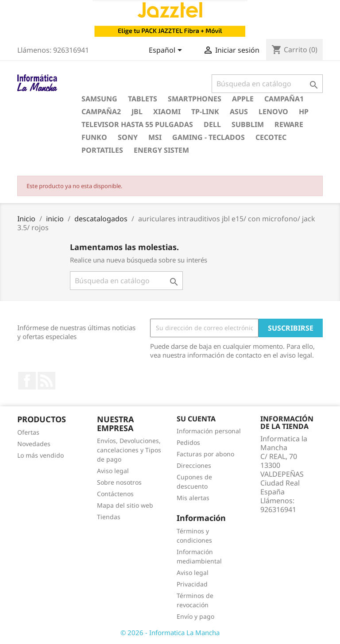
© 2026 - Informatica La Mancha (170, 632)
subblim (248, 124)
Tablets (143, 99)
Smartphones (195, 99)
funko (94, 137)
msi (155, 137)
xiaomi (167, 112)
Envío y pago (195, 616)
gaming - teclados (209, 137)
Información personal (209, 431)
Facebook (27, 381)
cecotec (271, 137)
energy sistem (161, 150)
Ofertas (28, 432)
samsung (99, 99)
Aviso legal (113, 471)
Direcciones (194, 465)
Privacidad (192, 584)
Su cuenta (196, 419)
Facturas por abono (205, 454)
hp (304, 112)
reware (289, 124)
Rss (46, 381)
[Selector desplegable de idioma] (167, 51)
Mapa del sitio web (125, 505)
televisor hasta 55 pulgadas (137, 124)
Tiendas (109, 517)
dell (212, 124)
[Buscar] (267, 84)
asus (239, 112)
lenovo (273, 112)
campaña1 (284, 99)
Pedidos (188, 442)
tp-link (205, 112)
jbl (137, 112)
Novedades (34, 444)
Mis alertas (193, 498)
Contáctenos (115, 494)
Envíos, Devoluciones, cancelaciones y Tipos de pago (129, 450)
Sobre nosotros (119, 482)
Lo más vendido (41, 455)
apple (243, 99)
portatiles (102, 150)
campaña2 (101, 112)
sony (128, 137)
